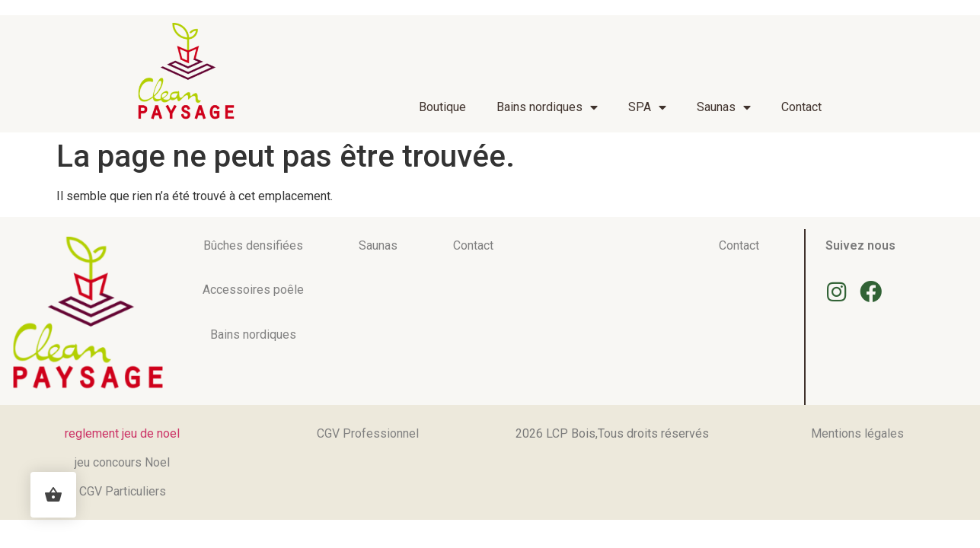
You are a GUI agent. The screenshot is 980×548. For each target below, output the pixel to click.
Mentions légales (857, 433)
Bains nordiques (547, 107)
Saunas (724, 107)
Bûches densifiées (253, 245)
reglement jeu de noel (122, 433)
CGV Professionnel (368, 433)
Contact (801, 107)
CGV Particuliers (123, 491)
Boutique (442, 107)
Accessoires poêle (253, 290)
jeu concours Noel (122, 462)
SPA (647, 107)
